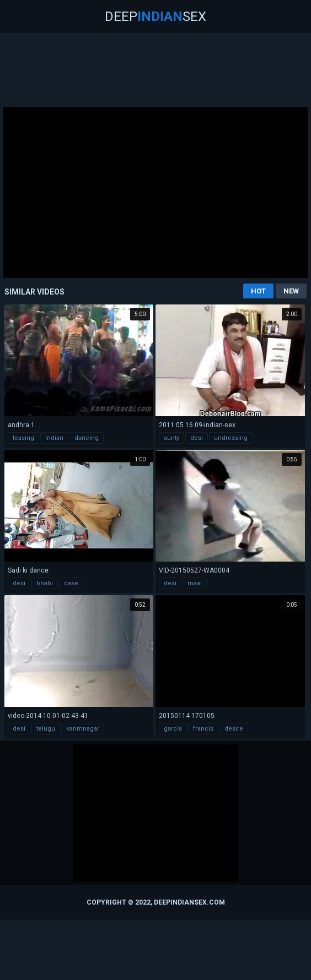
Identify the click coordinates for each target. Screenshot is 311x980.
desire (234, 729)
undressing (231, 438)
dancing (87, 438)
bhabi (45, 583)
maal (195, 583)
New (291, 291)
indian (54, 438)
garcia (173, 729)
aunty (171, 438)
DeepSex (155, 17)
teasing (23, 438)
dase (71, 583)
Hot (258, 291)
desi (197, 438)
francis (203, 729)
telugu (46, 729)
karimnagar (83, 729)
